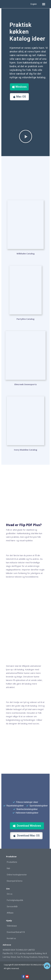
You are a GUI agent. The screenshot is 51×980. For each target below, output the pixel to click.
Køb (8, 868)
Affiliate (10, 913)
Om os (10, 894)
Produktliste (12, 862)
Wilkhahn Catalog (26, 254)
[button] (44, 4)
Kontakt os (11, 938)
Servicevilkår (12, 907)
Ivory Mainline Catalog (26, 450)
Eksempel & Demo (15, 881)
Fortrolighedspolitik (15, 900)
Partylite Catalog (26, 319)
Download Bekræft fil (16, 932)
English (34, 4)
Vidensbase (12, 926)
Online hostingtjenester (17, 875)
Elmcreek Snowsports (26, 384)
